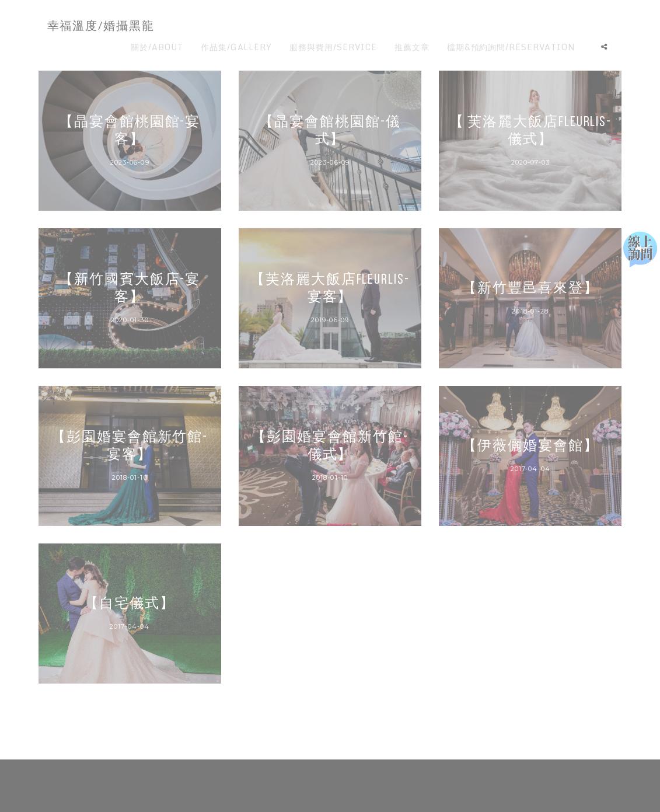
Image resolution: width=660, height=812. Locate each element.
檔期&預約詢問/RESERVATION (511, 47)
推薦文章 (412, 47)
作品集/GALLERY (237, 47)
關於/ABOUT (157, 47)
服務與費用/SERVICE (333, 47)
